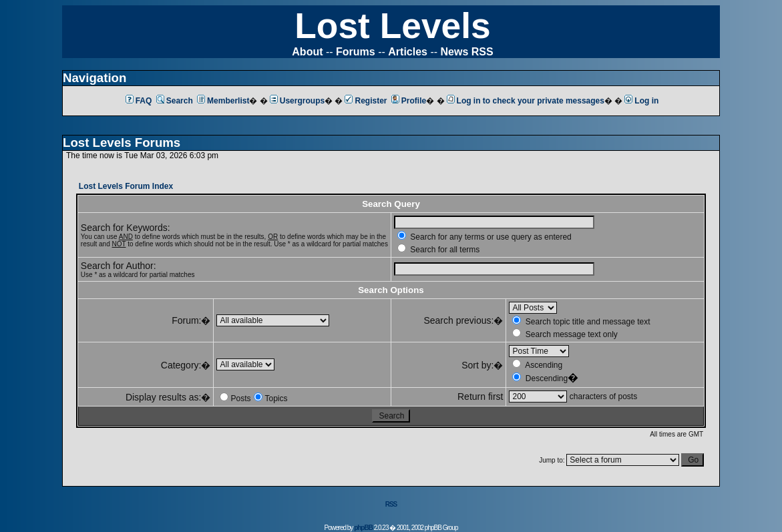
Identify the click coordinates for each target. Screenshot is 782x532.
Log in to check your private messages (526, 101)
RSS (391, 504)
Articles (408, 52)
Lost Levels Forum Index (126, 186)
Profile (409, 101)
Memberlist (223, 101)
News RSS (467, 52)
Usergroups (297, 101)
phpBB (363, 528)
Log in (641, 101)
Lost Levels (392, 26)
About (307, 52)
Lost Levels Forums (122, 143)
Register (366, 101)
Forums (356, 52)
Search (175, 101)
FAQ (139, 101)
